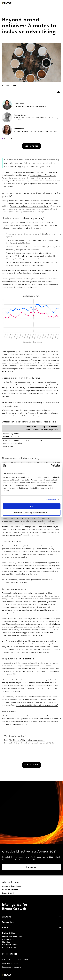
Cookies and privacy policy (12, 967)
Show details (51, 499)
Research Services (10, 890)
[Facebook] (7, 955)
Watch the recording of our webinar (17, 716)
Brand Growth (8, 893)
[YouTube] (11, 955)
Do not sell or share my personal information (31, 513)
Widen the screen (15, 619)
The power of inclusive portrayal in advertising (29, 206)
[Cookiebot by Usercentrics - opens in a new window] (51, 466)
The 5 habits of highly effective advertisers (27, 740)
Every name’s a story (20, 563)
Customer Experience (12, 886)
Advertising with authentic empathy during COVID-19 (32, 743)
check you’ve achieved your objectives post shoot (37, 705)
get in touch (32, 722)
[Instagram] (3, 955)
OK (31, 506)
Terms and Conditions (10, 964)
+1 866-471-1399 (10, 948)
